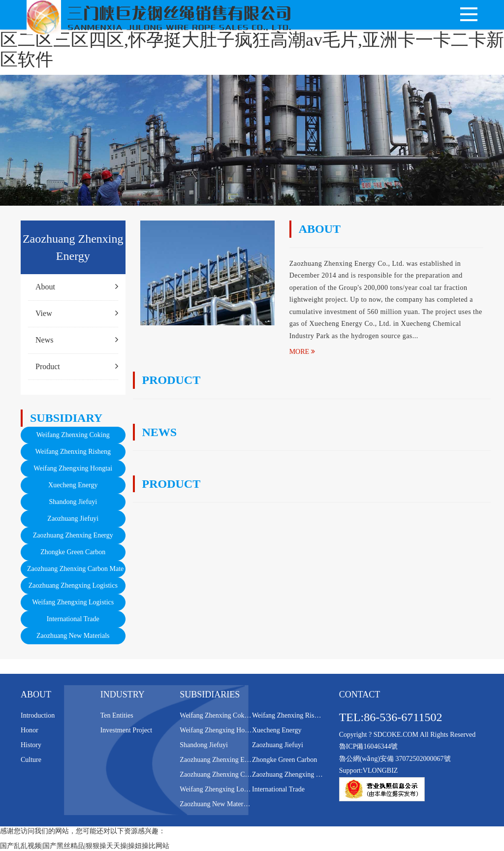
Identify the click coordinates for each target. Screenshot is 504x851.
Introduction (38, 715)
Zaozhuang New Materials (73, 636)
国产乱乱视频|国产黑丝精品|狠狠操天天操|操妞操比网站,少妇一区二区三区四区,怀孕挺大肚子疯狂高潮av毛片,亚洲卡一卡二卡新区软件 (252, 40)
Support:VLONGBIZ (369, 771)
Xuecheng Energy (73, 485)
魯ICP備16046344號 (369, 746)
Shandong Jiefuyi (73, 502)
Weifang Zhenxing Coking (73, 435)
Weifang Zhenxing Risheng (73, 452)
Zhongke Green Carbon (73, 552)
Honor (30, 730)
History (31, 745)
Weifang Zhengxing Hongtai (73, 468)
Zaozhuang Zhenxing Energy (73, 535)
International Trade (73, 619)
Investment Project (126, 730)
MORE (302, 352)
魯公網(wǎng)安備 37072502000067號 (395, 759)
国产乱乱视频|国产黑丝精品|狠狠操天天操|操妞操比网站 (85, 846)
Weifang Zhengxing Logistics (73, 602)
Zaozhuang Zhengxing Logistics (73, 585)
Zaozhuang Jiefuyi (73, 519)
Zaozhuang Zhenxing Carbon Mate (75, 569)
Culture (31, 760)
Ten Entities (117, 715)
